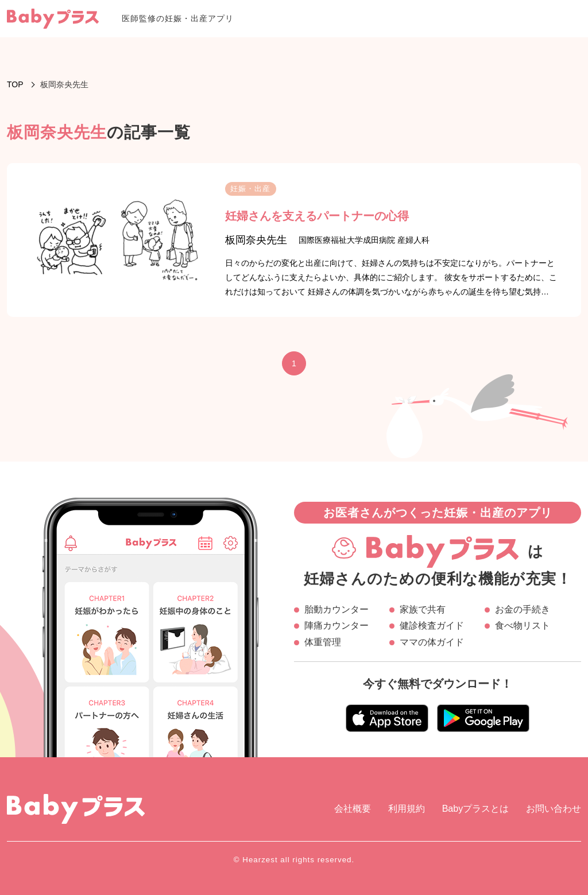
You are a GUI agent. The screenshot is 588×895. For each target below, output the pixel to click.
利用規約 (407, 809)
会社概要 (353, 809)
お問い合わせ (554, 809)
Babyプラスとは (475, 809)
